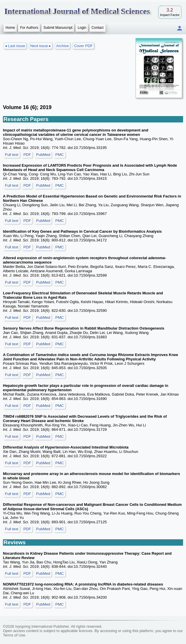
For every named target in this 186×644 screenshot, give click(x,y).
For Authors (29, 28)
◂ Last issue (15, 46)
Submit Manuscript (58, 28)
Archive (63, 46)
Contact (98, 28)
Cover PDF (83, 46)
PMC (60, 155)
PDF (27, 155)
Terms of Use (14, 635)
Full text (12, 155)
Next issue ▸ (41, 46)
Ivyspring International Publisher (42, 626)
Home (10, 28)
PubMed (43, 155)
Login (82, 28)
